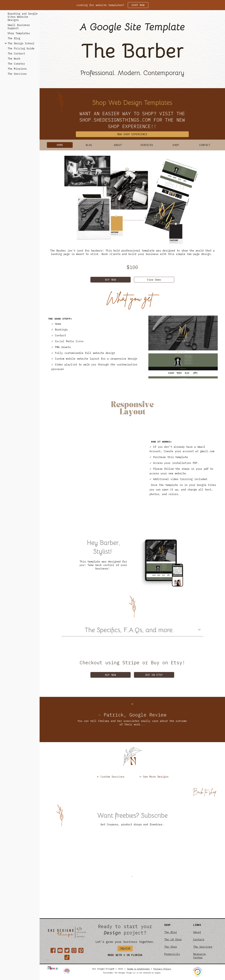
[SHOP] (176, 145)
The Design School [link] (21, 43)
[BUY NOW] (111, 280)
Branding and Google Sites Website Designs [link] (23, 17)
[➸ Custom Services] (111, 777)
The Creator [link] (16, 64)
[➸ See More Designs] (154, 777)
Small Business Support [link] (19, 27)
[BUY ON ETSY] (154, 675)
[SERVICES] (147, 145)
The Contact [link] (16, 53)
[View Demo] (154, 280)
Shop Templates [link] (19, 33)
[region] (112, 5)
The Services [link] (17, 74)
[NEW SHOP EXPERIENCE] (132, 134)
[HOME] (60, 145)
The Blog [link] (14, 38)
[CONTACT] (205, 145)
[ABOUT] (118, 145)
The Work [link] (14, 59)
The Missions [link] (17, 69)
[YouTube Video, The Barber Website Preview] (96, 477)
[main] (132, 27)
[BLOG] (89, 145)
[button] (199, 630)
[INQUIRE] (125, 949)
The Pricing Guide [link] (21, 48)
